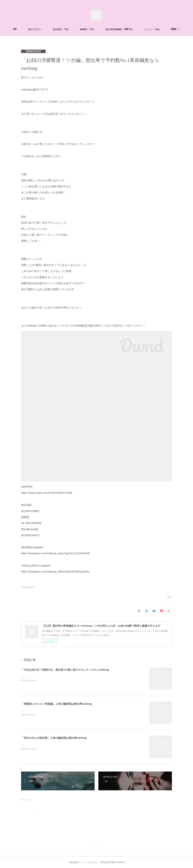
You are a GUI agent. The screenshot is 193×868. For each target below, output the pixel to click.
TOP (28, 29)
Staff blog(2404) (28, 587)
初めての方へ (48, 29)
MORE (160, 29)
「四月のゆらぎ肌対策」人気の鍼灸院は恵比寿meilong (54, 738)
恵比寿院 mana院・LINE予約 (133, 29)
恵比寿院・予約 (74, 29)
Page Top (96, 847)
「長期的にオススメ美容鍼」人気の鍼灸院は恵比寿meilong (57, 704)
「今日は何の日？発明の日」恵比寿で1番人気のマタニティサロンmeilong (65, 670)
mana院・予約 (101, 29)
